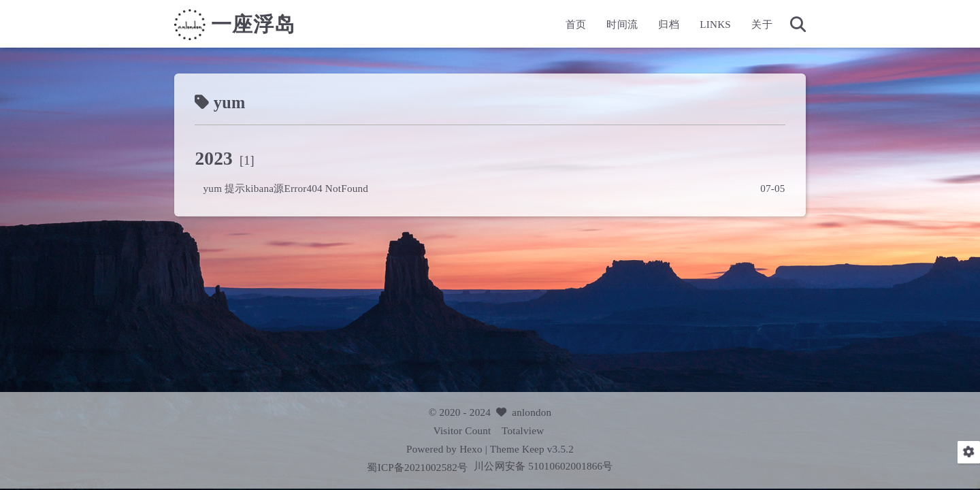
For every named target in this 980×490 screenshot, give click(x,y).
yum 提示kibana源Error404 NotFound (286, 188)
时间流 (622, 24)
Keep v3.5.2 (548, 449)
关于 (762, 24)
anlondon (532, 412)
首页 (576, 24)
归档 (668, 24)
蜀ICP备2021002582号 (419, 467)
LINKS (715, 24)
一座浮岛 (253, 24)
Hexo (471, 449)
